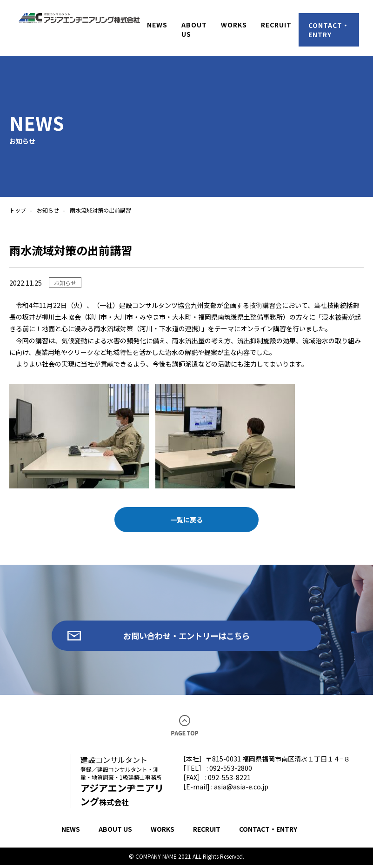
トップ (18, 210)
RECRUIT (207, 832)
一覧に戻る (186, 520)
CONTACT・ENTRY (268, 832)
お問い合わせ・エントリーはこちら (186, 637)
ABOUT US (115, 832)
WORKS (163, 832)
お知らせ (48, 210)
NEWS (71, 832)
